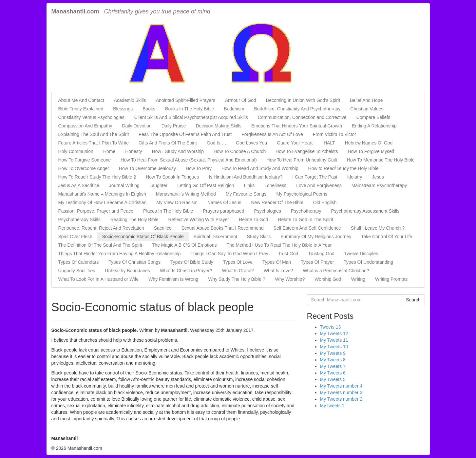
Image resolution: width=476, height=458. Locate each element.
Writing (358, 279)
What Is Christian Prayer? (186, 271)
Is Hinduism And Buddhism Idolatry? (246, 177)
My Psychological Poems (302, 194)
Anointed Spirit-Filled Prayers (186, 100)
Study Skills (259, 237)
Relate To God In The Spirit (305, 219)
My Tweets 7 (333, 366)
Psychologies (267, 211)
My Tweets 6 (333, 373)
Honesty (133, 151)
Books (149, 109)
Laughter (158, 185)
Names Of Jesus (224, 202)
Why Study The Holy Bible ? (237, 279)
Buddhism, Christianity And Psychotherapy (297, 109)
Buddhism (234, 109)
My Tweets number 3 (341, 392)
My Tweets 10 (334, 347)
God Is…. (216, 143)
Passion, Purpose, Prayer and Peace (96, 211)
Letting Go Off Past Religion (206, 185)
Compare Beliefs (373, 117)
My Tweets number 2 (341, 399)
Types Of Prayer (317, 262)
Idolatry (355, 177)
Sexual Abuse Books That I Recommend (222, 228)
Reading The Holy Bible (134, 219)
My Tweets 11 (334, 340)
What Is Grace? (238, 271)
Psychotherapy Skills (79, 219)
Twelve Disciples (361, 254)
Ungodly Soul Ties (77, 271)
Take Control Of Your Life (387, 237)
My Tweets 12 (334, 334)
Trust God (288, 254)
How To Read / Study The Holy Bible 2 (97, 177)
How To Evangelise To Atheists (307, 151)
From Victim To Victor (334, 134)
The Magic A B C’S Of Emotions (184, 245)
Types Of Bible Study (192, 262)
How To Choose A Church (240, 151)
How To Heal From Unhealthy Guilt (302, 160)
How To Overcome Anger (84, 168)
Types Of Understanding (368, 262)
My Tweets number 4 (341, 386)
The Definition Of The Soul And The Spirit (100, 245)
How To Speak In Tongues (172, 177)
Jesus (378, 177)
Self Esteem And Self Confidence (307, 228)
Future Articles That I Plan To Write (94, 143)
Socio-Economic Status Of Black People (143, 237)
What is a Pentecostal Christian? (336, 271)
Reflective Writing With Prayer (199, 219)
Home (109, 151)
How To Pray (199, 168)
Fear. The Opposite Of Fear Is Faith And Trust (185, 134)
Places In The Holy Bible (168, 211)
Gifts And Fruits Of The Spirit (168, 143)
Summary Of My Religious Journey (316, 237)
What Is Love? (278, 271)
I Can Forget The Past (315, 177)
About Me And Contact (81, 100)
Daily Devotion (137, 126)
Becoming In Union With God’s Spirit (303, 100)
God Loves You (251, 143)
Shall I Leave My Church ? (378, 228)
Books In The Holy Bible (190, 109)
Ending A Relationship (374, 126)
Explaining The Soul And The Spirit (94, 134)
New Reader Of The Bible (277, 202)
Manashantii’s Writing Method (186, 194)
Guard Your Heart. (295, 143)
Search (413, 300)
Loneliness (275, 185)
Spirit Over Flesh (75, 237)
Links (249, 185)
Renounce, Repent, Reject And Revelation (101, 228)
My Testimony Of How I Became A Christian (103, 202)
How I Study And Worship (178, 151)
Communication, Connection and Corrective (302, 117)
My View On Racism (177, 202)
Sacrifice (163, 228)
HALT (329, 143)
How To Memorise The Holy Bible (381, 160)
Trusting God (321, 254)
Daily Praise (174, 126)
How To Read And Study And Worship (260, 168)
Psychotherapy (306, 211)
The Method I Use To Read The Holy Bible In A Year (279, 245)
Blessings (123, 109)
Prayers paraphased (223, 211)
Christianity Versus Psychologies (91, 117)
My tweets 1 (332, 406)
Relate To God (253, 219)
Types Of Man (277, 262)
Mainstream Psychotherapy (379, 185)
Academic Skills (130, 100)
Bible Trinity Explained (81, 109)
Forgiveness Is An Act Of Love (272, 134)
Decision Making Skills (218, 126)
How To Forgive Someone (85, 160)
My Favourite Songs (246, 194)
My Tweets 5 (333, 379)
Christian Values (367, 109)
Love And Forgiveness (319, 185)
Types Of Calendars (79, 262)
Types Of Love (238, 262)
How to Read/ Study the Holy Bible (343, 168)
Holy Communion (76, 151)
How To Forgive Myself (371, 151)
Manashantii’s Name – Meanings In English (102, 194)
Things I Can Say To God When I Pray (229, 254)
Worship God (328, 279)
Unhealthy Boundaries (127, 271)
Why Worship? (290, 279)
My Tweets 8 (333, 360)
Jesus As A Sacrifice (79, 185)
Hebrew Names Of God (369, 143)
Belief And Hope (366, 100)
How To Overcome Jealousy (147, 168)
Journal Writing (124, 185)
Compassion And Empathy (85, 126)
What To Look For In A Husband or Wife (99, 279)
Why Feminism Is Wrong (173, 279)
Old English (325, 202)
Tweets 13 (331, 327)
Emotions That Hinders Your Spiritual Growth (297, 126)
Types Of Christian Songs (134, 262)
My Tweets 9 (333, 353)
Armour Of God (241, 100)
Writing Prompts (391, 279)
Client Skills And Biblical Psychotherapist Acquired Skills (191, 117)
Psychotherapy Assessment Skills (365, 211)
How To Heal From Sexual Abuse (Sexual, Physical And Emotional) (189, 160)
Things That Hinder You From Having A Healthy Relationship (120, 254)
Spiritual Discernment (215, 237)
